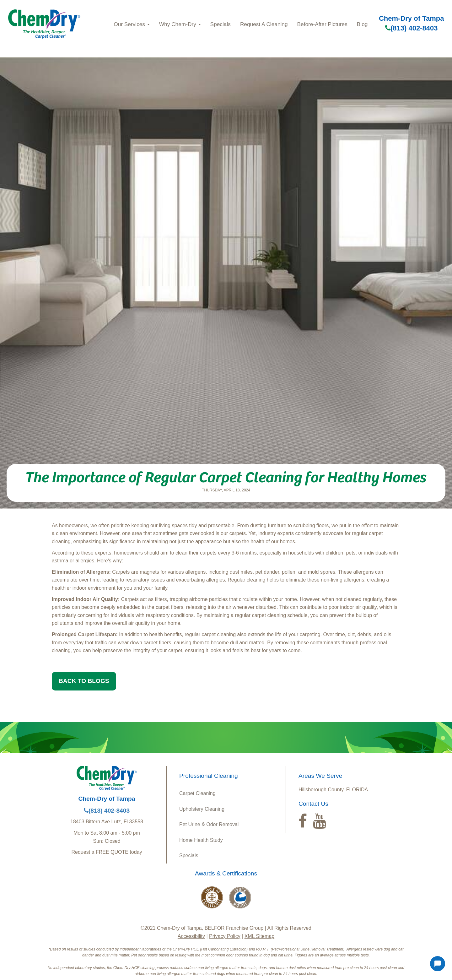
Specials (221, 24)
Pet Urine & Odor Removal (209, 824)
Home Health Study (201, 840)
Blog (362, 24)
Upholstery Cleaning (202, 809)
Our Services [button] (132, 24)
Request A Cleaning (264, 24)
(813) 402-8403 (411, 28)
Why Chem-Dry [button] (180, 24)
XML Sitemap (259, 936)
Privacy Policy (225, 936)
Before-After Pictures (322, 24)
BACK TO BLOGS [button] (84, 681)
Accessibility (191, 936)
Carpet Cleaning (197, 793)
